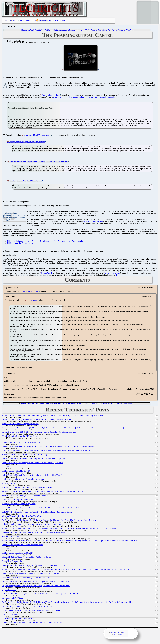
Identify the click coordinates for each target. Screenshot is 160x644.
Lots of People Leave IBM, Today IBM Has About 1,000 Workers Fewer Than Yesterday (33, 533)
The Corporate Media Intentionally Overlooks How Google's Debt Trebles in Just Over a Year (35, 582)
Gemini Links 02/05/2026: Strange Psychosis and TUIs (21, 443)
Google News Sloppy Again (12, 562)
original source (32, 301)
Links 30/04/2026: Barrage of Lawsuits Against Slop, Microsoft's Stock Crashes (30, 574)
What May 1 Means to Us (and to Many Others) (19, 504)
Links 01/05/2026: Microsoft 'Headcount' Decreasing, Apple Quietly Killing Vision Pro (33, 476)
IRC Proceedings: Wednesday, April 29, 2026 (18, 619)
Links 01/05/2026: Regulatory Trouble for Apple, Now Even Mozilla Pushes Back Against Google (37, 512)
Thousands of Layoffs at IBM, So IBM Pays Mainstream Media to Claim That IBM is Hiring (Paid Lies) (39, 432)
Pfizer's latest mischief (50, 96)
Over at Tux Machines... (10, 467)
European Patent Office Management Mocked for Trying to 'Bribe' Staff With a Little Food (34, 566)
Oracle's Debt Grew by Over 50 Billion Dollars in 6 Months (23, 480)
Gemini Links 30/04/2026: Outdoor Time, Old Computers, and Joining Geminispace (32, 623)
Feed (63, 20)
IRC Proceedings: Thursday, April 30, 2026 (17, 553)
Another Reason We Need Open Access (25, 181)
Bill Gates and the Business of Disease (23, 244)
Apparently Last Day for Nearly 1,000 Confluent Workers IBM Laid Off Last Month (32, 611)
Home (8, 20)
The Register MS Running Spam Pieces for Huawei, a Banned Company (28, 607)
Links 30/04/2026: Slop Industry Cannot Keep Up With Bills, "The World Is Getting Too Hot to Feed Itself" (40, 594)
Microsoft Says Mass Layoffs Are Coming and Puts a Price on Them (26, 578)
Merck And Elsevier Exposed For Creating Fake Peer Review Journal (38, 162)
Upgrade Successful (9, 590)
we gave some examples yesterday (102, 98)
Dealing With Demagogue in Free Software (17, 500)
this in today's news (30, 292)
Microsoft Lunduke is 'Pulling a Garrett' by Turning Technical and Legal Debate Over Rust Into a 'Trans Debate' (42, 508)
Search (57, 20)
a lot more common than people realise (69, 98)
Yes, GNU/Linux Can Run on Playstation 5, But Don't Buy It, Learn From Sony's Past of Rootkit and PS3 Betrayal (43, 492)
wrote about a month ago (93, 222)
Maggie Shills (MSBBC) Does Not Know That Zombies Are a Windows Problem (52, 31)
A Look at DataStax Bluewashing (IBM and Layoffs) (21, 437)
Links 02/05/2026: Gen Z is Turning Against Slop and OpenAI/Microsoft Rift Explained (33, 459)
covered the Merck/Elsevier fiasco (37, 136)
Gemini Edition (30, 20)
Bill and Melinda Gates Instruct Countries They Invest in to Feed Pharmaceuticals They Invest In (45, 242)
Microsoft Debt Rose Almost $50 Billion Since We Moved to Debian (26, 558)
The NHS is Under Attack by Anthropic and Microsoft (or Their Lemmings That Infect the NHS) (36, 420)
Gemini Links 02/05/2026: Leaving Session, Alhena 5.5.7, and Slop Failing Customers (33, 463)
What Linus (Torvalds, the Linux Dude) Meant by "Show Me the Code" (27, 488)
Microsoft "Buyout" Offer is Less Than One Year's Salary (22, 517)
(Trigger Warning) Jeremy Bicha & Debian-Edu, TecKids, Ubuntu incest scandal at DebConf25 (36, 586)
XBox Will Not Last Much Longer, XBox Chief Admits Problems (25, 496)
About (15, 20)
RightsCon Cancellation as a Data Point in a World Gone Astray (24, 455)
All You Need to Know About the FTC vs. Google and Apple (108, 31)
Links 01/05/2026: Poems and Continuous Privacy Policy (22, 545)
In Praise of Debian (9, 484)
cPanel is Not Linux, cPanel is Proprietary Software (20, 424)
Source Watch (47, 274)
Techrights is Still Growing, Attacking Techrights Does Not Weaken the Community (32, 525)
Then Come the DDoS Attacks (13, 599)
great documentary (112, 274)
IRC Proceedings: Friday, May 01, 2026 (16, 471)
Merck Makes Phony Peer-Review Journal (27, 142)
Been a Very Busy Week (10, 537)
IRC (21, 20)
